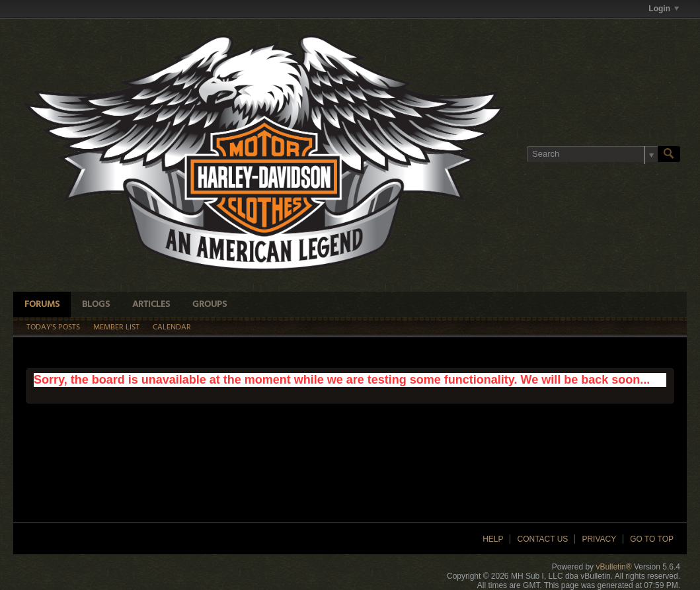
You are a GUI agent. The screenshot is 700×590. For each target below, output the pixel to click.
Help (493, 539)
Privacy (599, 539)
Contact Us (542, 539)
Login (664, 9)
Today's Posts (53, 327)
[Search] (592, 154)
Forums (42, 305)
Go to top (652, 539)
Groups (210, 305)
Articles (151, 305)
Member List (116, 327)
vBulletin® (613, 567)
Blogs (96, 305)
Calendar (172, 327)
